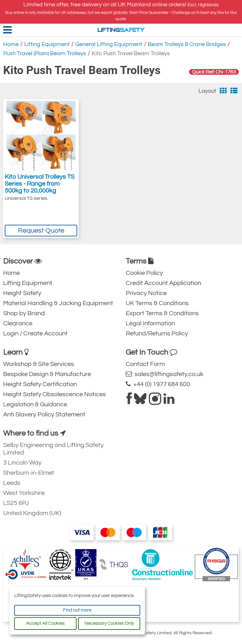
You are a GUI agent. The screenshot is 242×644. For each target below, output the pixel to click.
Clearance (18, 323)
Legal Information (150, 323)
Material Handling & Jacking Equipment (58, 303)
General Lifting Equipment (109, 44)
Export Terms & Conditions (162, 313)
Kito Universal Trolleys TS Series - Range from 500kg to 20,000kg (40, 184)
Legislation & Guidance (35, 404)
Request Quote (41, 231)
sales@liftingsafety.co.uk (164, 374)
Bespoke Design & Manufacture (47, 374)
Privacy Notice (146, 293)
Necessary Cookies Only (109, 623)
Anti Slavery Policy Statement (44, 415)
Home (11, 44)
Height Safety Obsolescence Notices (55, 394)
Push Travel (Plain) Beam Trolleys (45, 53)
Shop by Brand (24, 313)
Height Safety (22, 293)
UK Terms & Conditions (157, 303)
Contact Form (145, 364)
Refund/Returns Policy (157, 334)
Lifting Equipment (47, 44)
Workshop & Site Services (39, 364)
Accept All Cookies (45, 623)
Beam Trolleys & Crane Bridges (187, 44)
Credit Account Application (163, 283)
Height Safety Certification (40, 384)
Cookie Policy (144, 273)
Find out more (77, 610)
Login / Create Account (35, 334)
